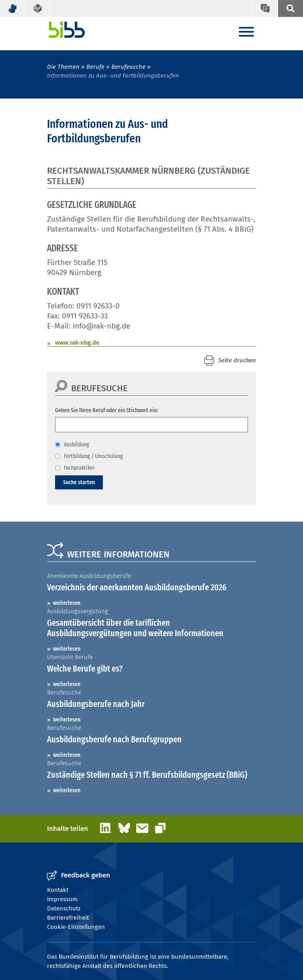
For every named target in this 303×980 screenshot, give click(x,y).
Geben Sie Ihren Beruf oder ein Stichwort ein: (106, 410)
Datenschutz (64, 908)
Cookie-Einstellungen (76, 927)
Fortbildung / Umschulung (93, 456)
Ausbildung (77, 444)
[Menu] (246, 32)
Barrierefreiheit (68, 918)
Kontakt (58, 890)
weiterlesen (67, 603)
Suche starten (79, 482)
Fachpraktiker (79, 468)
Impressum (62, 899)
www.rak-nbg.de (77, 343)
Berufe (95, 67)
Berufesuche (128, 67)
